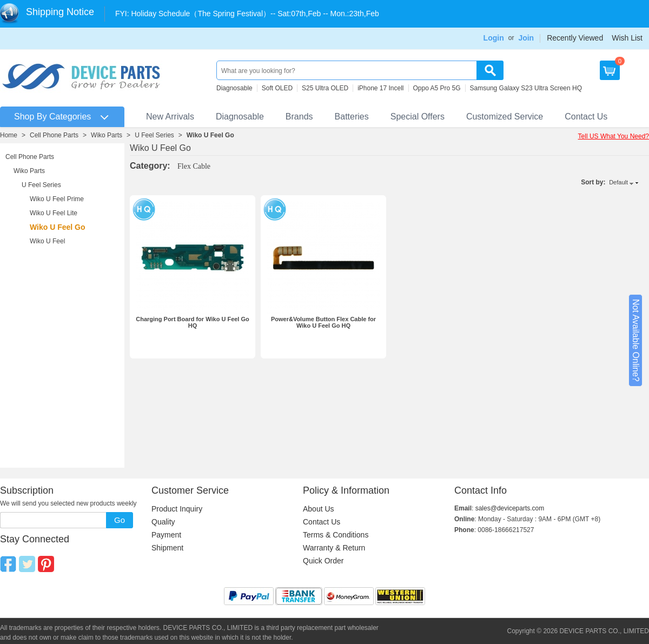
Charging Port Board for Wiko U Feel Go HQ (193, 322)
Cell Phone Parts (54, 135)
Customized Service (505, 117)
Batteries (352, 117)
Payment (166, 535)
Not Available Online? (636, 340)
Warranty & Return (334, 548)
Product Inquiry (177, 509)
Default (618, 182)
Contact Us (586, 117)
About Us (319, 509)
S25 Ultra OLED (325, 88)
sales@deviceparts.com (510, 508)
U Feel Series (154, 135)
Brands (299, 117)
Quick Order (323, 561)
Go (120, 520)
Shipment (167, 548)
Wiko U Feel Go (210, 135)
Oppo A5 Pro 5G (437, 88)
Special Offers (418, 117)
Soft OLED (277, 88)
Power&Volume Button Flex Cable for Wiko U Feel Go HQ (323, 322)
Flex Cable (194, 166)
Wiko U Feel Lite (54, 213)
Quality (163, 522)
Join (526, 38)
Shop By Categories (52, 117)
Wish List (627, 38)
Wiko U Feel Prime (57, 199)
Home (9, 135)
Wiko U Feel (47, 241)
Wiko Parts (107, 135)
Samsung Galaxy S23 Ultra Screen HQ (526, 88)
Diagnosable (234, 88)
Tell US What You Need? (614, 136)
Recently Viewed (575, 38)
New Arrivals (170, 117)
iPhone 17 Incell (380, 88)
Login (494, 38)
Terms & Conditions (336, 535)
